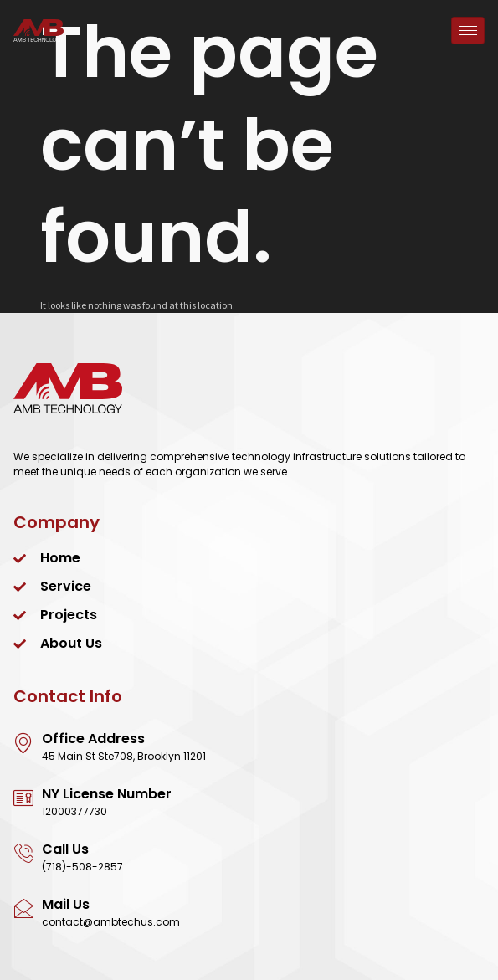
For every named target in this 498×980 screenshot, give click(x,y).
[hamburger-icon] (468, 31)
